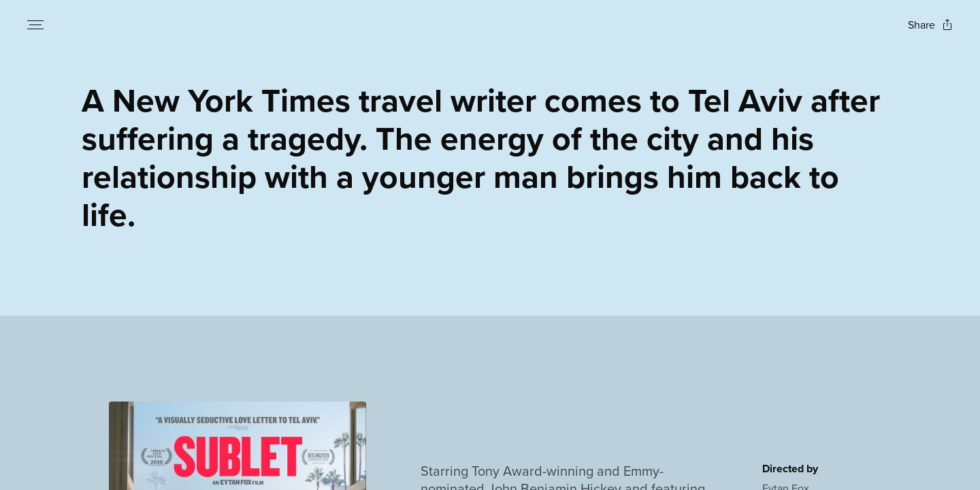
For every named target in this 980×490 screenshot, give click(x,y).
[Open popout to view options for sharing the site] (930, 25)
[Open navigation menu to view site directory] (35, 24)
